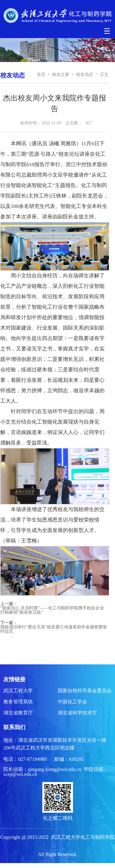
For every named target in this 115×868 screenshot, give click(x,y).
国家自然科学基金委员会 (85, 691)
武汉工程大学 (18, 691)
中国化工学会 (72, 702)
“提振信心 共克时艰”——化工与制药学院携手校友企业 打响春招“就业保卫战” (52, 610)
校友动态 (85, 74)
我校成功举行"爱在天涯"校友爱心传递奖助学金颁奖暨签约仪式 (54, 629)
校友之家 (61, 74)
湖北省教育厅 (18, 713)
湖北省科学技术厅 (77, 713)
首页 (41, 74)
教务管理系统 (18, 702)
